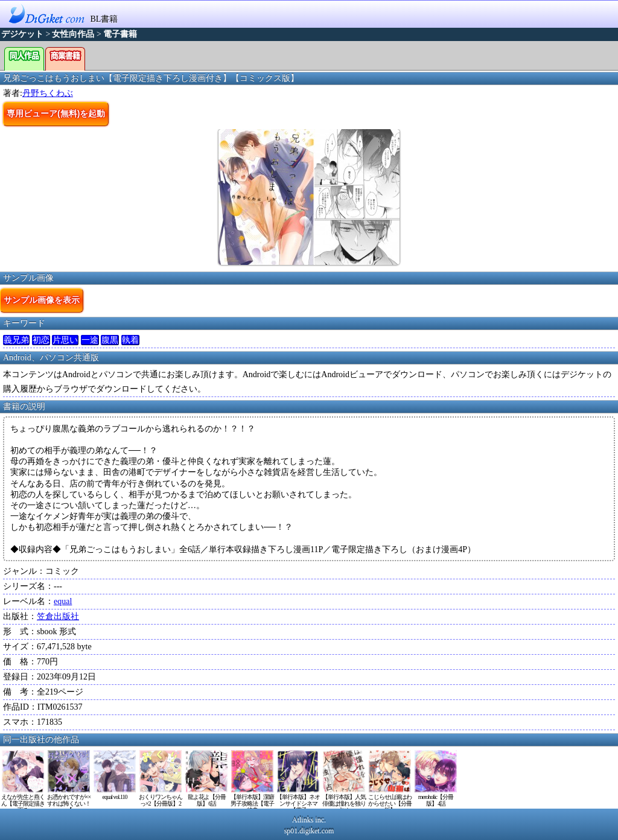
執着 (130, 340)
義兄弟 (16, 340)
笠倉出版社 (58, 616)
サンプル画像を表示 (42, 300)
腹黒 (110, 340)
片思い (65, 340)
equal (63, 601)
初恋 (41, 340)
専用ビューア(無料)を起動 (56, 113)
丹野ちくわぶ (48, 93)
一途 (90, 340)
